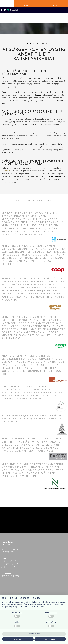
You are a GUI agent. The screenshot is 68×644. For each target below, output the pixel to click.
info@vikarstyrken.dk (9, 561)
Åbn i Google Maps (8, 552)
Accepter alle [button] (50, 639)
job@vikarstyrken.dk (8, 567)
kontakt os (8, 171)
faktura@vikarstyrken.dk (10, 564)
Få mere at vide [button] (34, 634)
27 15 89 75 (10, 576)
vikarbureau (36, 95)
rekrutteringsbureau (56, 176)
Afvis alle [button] (18, 639)
